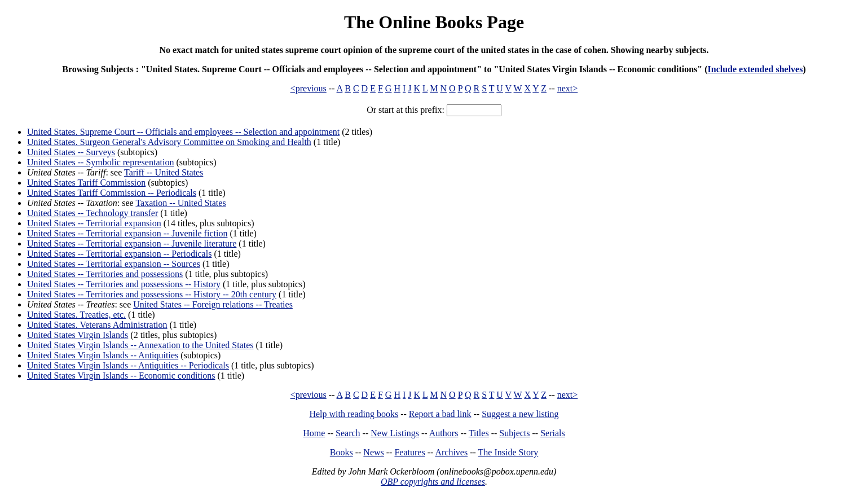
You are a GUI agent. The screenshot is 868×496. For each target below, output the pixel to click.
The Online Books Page (434, 22)
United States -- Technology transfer (92, 213)
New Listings (395, 433)
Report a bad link (440, 414)
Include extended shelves (755, 69)
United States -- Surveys (71, 152)
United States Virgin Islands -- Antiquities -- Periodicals (128, 365)
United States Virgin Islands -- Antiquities (103, 355)
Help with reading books (354, 414)
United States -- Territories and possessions (105, 274)
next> (568, 88)
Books (342, 452)
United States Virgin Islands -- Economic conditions (121, 376)
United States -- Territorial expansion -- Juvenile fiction (127, 233)
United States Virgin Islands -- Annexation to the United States (140, 345)
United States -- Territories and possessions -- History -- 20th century (152, 294)
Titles (479, 433)
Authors (444, 433)
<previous (309, 88)
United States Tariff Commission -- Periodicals (112, 193)
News (373, 452)
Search (348, 433)
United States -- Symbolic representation (100, 162)
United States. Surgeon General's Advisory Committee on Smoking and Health (169, 142)
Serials (553, 433)
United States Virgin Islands (78, 335)
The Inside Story (508, 452)
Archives (451, 452)
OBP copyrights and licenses (433, 482)
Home (314, 433)
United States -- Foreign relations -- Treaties (213, 304)
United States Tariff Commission (86, 183)
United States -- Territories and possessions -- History (124, 284)
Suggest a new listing (520, 414)
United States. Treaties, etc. (76, 315)
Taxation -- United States (180, 203)
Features (409, 452)
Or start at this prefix (404, 110)
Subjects (514, 433)
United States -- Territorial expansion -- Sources (114, 264)
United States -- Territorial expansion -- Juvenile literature (132, 243)
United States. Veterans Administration (97, 325)
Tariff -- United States (164, 172)
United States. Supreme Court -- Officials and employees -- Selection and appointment (183, 132)
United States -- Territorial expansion (94, 223)
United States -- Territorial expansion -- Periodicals (119, 254)
